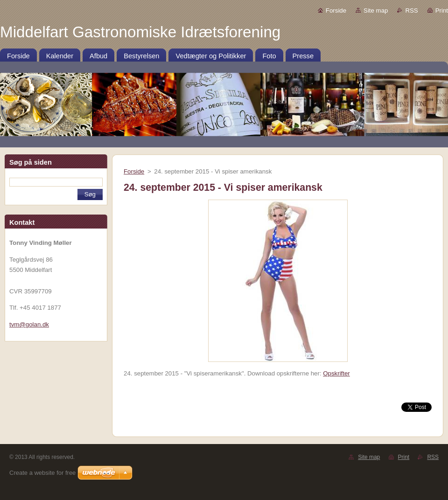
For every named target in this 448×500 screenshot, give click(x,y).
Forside (336, 10)
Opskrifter (336, 373)
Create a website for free (42, 473)
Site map (376, 10)
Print (442, 10)
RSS (411, 10)
